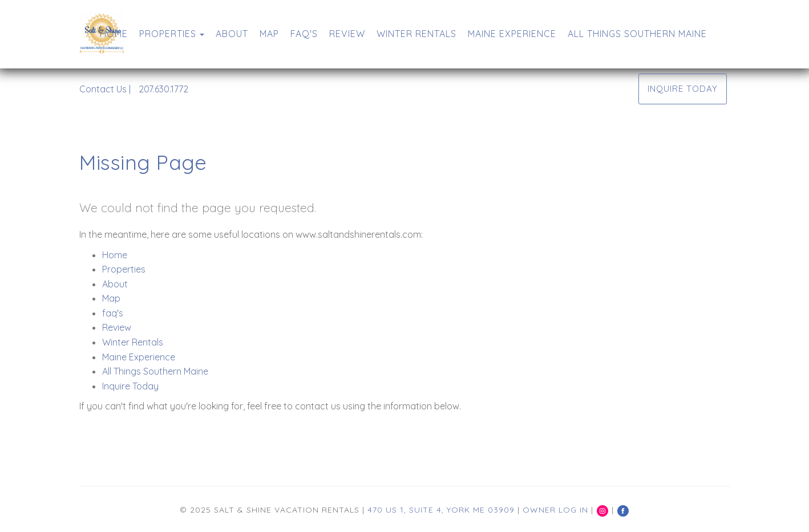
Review (347, 34)
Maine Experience (512, 34)
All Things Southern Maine (637, 34)
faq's (304, 34)
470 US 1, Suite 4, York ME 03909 (441, 510)
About (232, 34)
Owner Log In (555, 510)
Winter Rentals (416, 34)
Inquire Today (683, 89)
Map (269, 34)
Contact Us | (105, 89)
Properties (168, 34)
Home (114, 34)
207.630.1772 (163, 89)
